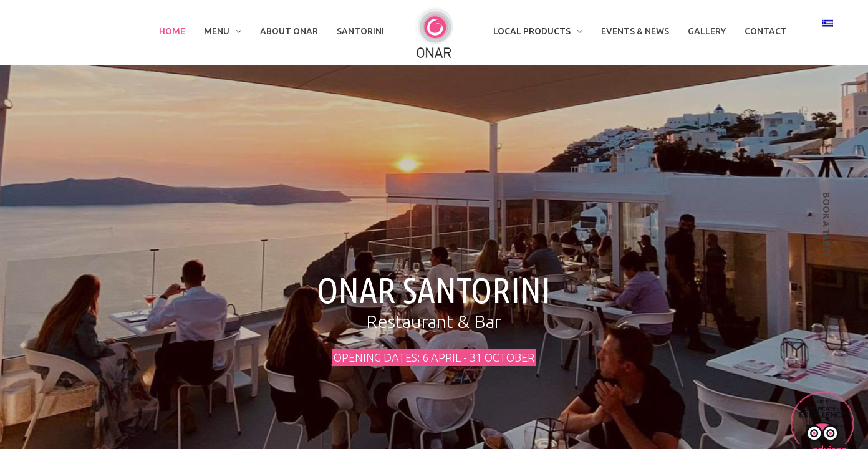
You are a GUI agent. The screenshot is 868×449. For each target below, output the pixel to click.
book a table (826, 225)
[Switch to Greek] (827, 23)
